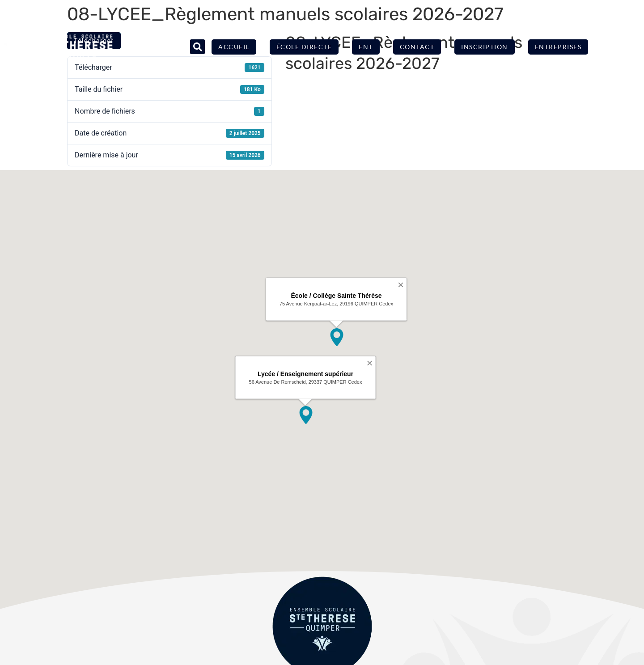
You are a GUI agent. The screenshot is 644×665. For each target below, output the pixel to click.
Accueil (234, 47)
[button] (197, 47)
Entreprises (558, 47)
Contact (417, 47)
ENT (366, 47)
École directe (304, 47)
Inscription (485, 47)
